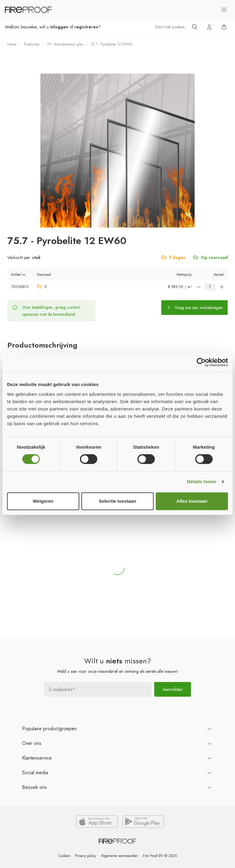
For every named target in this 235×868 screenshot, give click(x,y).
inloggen (59, 27)
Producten (32, 44)
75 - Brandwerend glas (65, 44)
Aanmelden (173, 689)
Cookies (64, 856)
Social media (35, 773)
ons (32, 743)
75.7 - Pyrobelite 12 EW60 (111, 44)
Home (12, 44)
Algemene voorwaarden (119, 856)
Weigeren (43, 501)
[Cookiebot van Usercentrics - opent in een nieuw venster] (201, 362)
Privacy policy (85, 856)
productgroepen (49, 729)
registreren (86, 27)
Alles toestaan (192, 501)
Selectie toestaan (118, 501)
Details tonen (201, 481)
